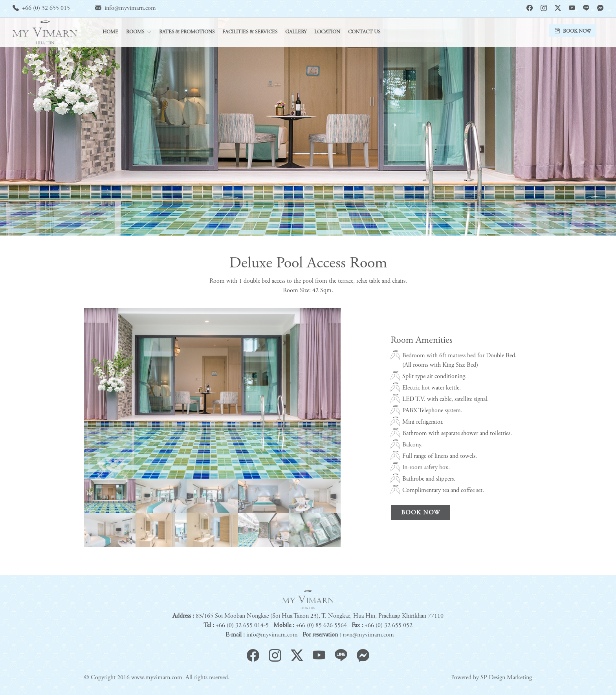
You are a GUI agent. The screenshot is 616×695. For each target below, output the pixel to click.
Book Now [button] (573, 32)
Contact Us (364, 32)
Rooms (135, 32)
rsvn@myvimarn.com (368, 635)
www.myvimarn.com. (158, 678)
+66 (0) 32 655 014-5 (242, 625)
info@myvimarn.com (130, 8)
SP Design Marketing (506, 678)
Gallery (296, 32)
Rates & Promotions (187, 32)
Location (327, 32)
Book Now (421, 513)
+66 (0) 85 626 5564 (321, 625)
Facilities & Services (250, 32)
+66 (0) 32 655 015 (46, 8)
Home (110, 32)
